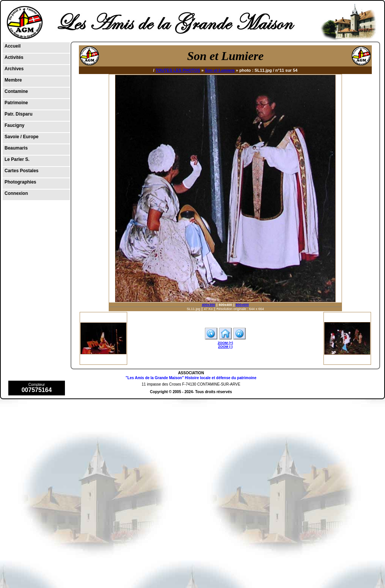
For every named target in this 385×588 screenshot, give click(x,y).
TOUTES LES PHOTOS (178, 70)
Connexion (16, 193)
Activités (14, 57)
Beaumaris (16, 148)
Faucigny (15, 125)
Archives (14, 69)
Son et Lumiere (219, 70)
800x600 (242, 305)
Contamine (16, 91)
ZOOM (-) (226, 347)
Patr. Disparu (18, 114)
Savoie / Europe (22, 137)
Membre (13, 80)
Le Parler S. (17, 159)
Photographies (20, 182)
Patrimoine (16, 103)
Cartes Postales (22, 171)
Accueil (13, 46)
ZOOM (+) (226, 343)
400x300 (209, 305)
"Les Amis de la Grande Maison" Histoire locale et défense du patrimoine (191, 378)
